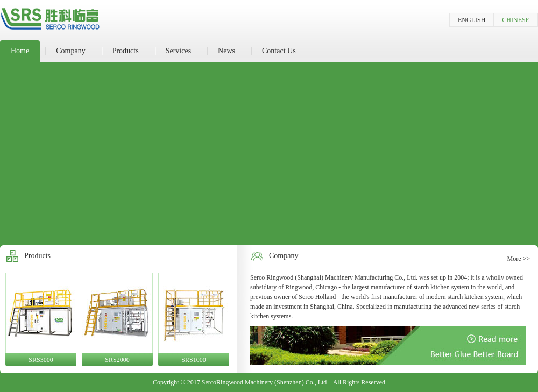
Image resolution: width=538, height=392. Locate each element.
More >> (518, 259)
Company (70, 51)
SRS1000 (193, 360)
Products (126, 51)
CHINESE (516, 20)
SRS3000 (41, 360)
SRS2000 (117, 360)
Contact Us (279, 51)
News (226, 51)
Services (178, 51)
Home (20, 51)
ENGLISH (472, 20)
